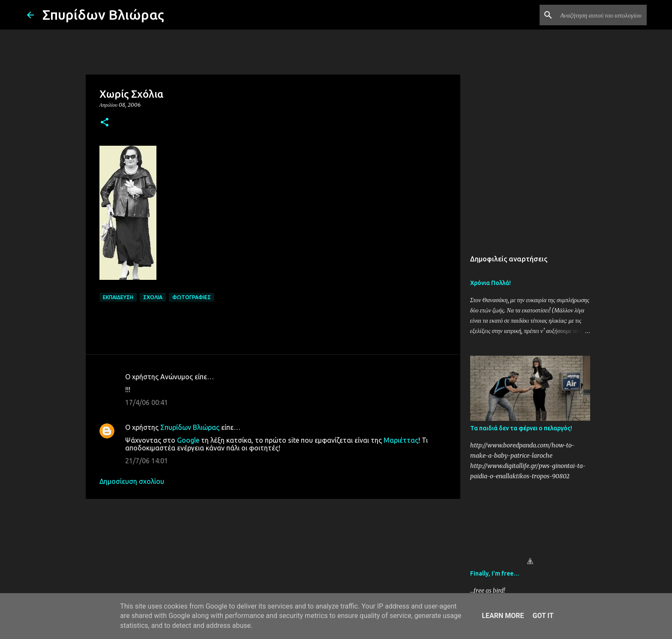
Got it (543, 616)
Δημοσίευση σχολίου (132, 481)
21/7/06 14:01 (147, 461)
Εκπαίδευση (118, 297)
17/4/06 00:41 (147, 402)
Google (188, 440)
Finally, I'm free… (495, 573)
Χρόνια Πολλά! (490, 283)
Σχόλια (153, 297)
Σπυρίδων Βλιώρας (103, 15)
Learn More (503, 616)
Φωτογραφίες (192, 297)
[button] (105, 123)
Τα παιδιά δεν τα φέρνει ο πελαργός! (521, 428)
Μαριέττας (401, 440)
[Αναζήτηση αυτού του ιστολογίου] (602, 15)
